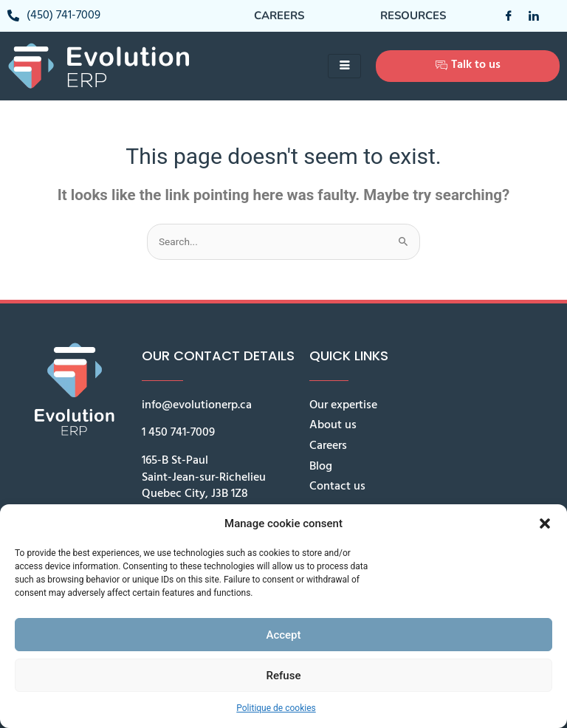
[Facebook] (503, 16)
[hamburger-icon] (344, 66)
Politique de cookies (276, 708)
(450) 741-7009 (54, 16)
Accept (283, 635)
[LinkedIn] (528, 16)
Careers (279, 16)
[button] (545, 523)
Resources (413, 16)
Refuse (284, 676)
